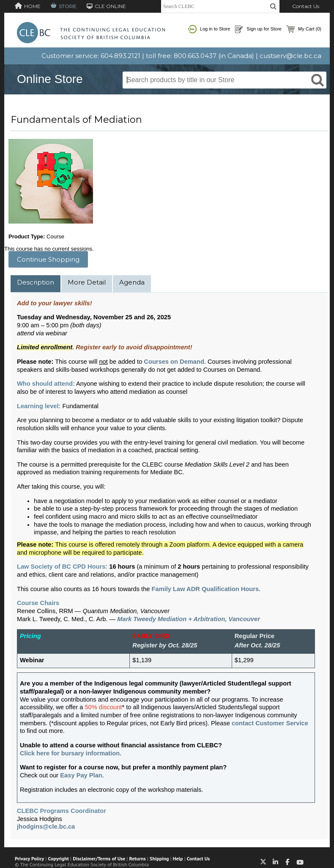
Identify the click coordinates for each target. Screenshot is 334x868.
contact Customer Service (270, 723)
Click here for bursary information (70, 753)
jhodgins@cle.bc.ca (46, 827)
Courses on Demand (174, 362)
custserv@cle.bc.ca (290, 56)
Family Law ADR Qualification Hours (205, 589)
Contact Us (306, 6)
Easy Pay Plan (81, 775)
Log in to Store (209, 29)
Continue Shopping (48, 259)
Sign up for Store (258, 29)
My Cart (304, 29)
